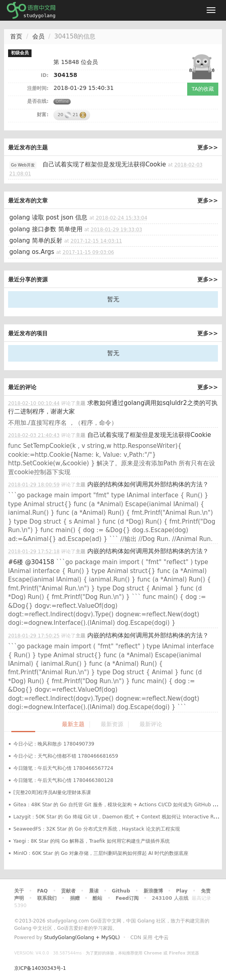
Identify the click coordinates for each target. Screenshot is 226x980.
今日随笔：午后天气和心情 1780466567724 (63, 768)
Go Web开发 (23, 165)
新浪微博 (153, 891)
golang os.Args (32, 252)
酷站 (97, 898)
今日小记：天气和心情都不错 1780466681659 (66, 756)
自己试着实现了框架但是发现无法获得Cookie (104, 164)
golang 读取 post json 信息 (48, 217)
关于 (19, 891)
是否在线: (38, 101)
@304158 (40, 562)
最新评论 (151, 724)
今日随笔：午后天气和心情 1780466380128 (63, 780)
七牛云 (161, 937)
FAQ (42, 891)
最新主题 (73, 724)
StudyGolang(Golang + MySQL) (82, 937)
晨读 (94, 891)
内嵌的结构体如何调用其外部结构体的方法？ (148, 484)
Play (182, 891)
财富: (43, 115)
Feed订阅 (127, 898)
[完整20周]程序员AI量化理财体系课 (52, 793)
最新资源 (112, 724)
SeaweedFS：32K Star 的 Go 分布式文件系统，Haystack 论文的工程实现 (97, 829)
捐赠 (75, 898)
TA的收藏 (203, 89)
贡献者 (68, 891)
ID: (45, 75)
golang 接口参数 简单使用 (46, 229)
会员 (38, 36)
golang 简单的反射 (36, 241)
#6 (16, 562)
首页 (16, 36)
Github (121, 891)
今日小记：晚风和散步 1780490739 (54, 744)
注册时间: (38, 88)
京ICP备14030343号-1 (40, 968)
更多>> (208, 147)
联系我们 (47, 898)
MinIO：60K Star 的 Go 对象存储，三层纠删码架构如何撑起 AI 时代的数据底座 (101, 853)
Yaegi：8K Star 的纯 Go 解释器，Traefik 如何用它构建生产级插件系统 (92, 841)
